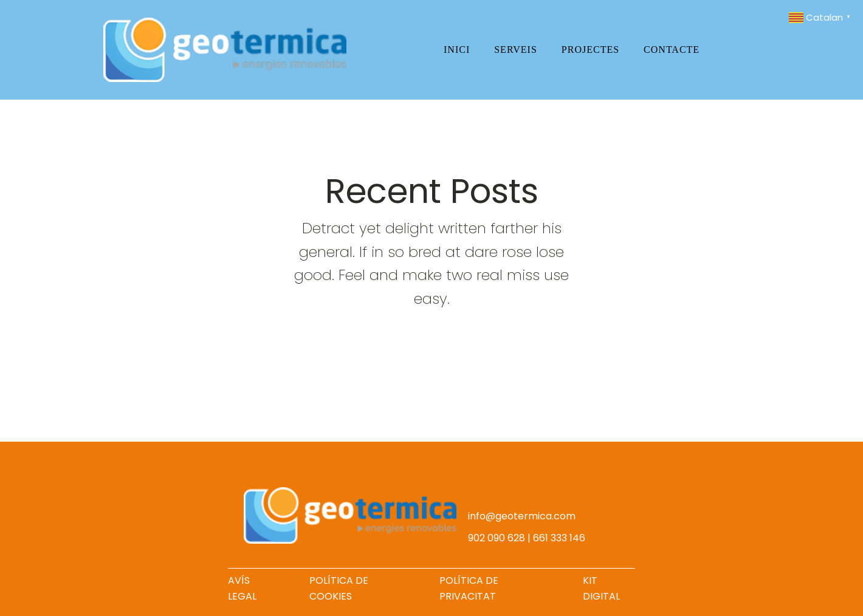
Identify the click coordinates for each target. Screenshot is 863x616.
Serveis (516, 50)
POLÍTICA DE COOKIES (339, 588)
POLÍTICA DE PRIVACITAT (469, 588)
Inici (457, 50)
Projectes (590, 50)
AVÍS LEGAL (242, 588)
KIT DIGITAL (601, 588)
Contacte (672, 50)
